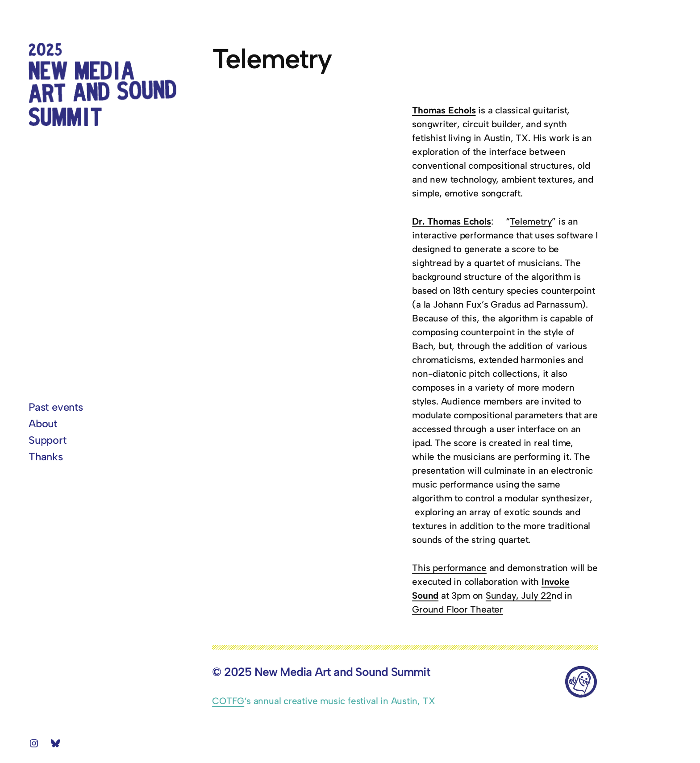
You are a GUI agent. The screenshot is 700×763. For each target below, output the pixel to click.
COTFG (228, 701)
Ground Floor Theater (458, 609)
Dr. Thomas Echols (452, 221)
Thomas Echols (444, 110)
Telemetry (531, 221)
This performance (449, 568)
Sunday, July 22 (519, 595)
